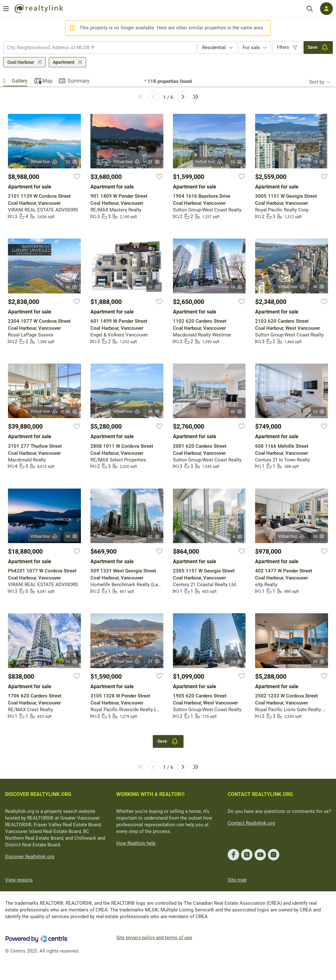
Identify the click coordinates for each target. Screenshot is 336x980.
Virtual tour (44, 162)
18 (236, 287)
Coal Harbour (21, 62)
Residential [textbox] (214, 48)
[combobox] (100, 48)
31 (154, 162)
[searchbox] (96, 48)
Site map (237, 880)
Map (47, 81)
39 (154, 412)
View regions (19, 880)
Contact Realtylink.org (251, 823)
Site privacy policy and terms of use (154, 938)
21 (154, 661)
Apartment (64, 62)
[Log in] (326, 9)
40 (71, 287)
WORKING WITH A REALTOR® (151, 794)
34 (71, 536)
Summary (79, 81)
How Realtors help (136, 843)
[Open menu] (6, 9)
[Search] (310, 9)
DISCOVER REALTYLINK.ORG (38, 794)
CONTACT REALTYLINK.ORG (260, 794)
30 (319, 536)
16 (71, 662)
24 (236, 662)
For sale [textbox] (251, 48)
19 (319, 162)
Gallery (20, 81)
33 (236, 162)
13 (319, 412)
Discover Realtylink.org (30, 857)
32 (71, 162)
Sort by (317, 82)
